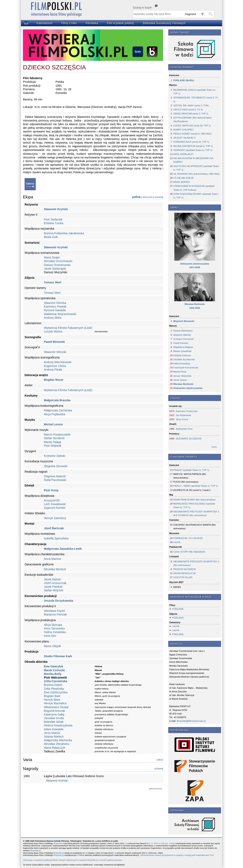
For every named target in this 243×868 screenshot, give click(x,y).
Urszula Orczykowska (59, 601)
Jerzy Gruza (182, 419)
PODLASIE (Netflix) (184, 80)
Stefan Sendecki (54, 438)
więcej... (215, 447)
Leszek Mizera (53, 331)
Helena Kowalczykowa (58, 725)
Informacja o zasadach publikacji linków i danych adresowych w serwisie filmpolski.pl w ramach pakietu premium (72, 860)
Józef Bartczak (54, 528)
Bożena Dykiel (53, 685)
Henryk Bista (52, 700)
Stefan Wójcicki (54, 590)
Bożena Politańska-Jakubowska (64, 233)
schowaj (159, 197)
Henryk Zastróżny (55, 518)
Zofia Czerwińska (55, 681)
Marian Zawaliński (182, 351)
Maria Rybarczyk (54, 748)
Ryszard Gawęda (55, 310)
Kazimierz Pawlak (55, 307)
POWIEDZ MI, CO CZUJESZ (188, 538)
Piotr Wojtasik (53, 446)
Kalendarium (45, 23)
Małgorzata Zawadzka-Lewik (63, 549)
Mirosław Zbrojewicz (57, 744)
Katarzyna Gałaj (54, 714)
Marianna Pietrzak (55, 614)
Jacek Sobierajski (55, 269)
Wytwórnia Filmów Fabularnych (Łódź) (68, 328)
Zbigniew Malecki (55, 476)
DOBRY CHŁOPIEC (183, 130)
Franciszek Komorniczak (186, 368)
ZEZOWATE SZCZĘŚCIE (189, 439)
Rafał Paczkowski (55, 480)
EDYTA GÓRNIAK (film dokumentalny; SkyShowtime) (193, 119)
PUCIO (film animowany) (186, 482)
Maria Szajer (52, 257)
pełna (136, 197)
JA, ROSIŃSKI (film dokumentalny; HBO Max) (196, 174)
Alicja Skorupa (53, 625)
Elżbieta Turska (54, 223)
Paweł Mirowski (54, 342)
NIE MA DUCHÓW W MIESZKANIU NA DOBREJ (193, 160)
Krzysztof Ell (52, 500)
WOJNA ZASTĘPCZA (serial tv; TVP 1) (193, 146)
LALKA (177, 542)
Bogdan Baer (52, 696)
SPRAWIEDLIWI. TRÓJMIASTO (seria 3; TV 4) (196, 99)
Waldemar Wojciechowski (60, 314)
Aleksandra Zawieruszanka (188, 388)
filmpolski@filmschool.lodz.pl (191, 721)
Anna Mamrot (52, 559)
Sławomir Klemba (55, 303)
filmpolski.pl (59, 843)
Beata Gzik (51, 237)
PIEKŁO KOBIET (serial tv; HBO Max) (192, 134)
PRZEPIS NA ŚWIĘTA (185, 569)
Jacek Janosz (180, 380)
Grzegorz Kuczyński (183, 339)
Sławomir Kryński (56, 209)
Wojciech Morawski (184, 321)
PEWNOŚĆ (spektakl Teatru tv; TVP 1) (193, 150)
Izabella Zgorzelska (56, 538)
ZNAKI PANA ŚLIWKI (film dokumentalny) (194, 500)
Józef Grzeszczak (55, 583)
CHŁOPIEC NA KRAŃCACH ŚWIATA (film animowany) (195, 527)
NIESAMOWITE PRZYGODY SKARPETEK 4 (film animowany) (196, 563)
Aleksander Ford (184, 429)
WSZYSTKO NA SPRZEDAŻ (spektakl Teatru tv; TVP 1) (196, 168)
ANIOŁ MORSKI (182, 182)
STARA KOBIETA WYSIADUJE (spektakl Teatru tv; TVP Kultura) (194, 188)
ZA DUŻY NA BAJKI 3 (184, 138)
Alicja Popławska (55, 414)
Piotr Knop (51, 490)
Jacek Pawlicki (53, 587)
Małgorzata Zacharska (58, 410)
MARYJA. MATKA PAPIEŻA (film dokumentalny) (190, 476)
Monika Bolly (53, 674)
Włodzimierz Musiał (56, 707)
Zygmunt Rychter (55, 508)
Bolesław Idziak (54, 722)
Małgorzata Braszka (57, 400)
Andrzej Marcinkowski (58, 362)
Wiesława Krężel (54, 611)
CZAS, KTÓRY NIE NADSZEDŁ (189, 552)
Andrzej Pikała (53, 370)
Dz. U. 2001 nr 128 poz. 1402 (161, 843)
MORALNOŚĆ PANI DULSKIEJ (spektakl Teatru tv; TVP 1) (194, 506)
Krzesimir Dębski (55, 456)
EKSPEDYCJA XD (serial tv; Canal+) (192, 490)
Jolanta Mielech (54, 737)
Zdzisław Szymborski (184, 359)
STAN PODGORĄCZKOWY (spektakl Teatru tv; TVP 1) (196, 196)
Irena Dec (50, 636)
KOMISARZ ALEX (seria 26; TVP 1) (191, 142)
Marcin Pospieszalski (57, 435)
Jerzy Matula (52, 733)
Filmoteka (92, 23)
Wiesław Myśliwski (183, 384)
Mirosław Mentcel (55, 569)
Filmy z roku (69, 23)
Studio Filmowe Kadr (58, 656)
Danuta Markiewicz (183, 331)
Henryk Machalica (55, 703)
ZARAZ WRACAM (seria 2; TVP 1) (191, 114)
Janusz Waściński (182, 376)
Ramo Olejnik (52, 646)
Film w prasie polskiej (120, 23)
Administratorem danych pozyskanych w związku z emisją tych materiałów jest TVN (177, 855)
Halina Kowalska (182, 364)
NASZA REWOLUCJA (184, 573)
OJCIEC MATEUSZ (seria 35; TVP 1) (192, 126)
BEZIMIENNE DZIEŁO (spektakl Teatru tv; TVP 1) (195, 92)
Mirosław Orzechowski (58, 261)
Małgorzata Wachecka (58, 740)
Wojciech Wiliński (182, 335)
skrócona (147, 197)
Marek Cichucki (54, 670)
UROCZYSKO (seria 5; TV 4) (188, 110)
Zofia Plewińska (54, 689)
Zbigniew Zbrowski (56, 466)
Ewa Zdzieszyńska (56, 692)
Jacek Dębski (52, 579)
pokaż (160, 760)
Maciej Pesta (180, 372)
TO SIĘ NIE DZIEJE (183, 178)
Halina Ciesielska (55, 632)
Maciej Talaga (53, 442)
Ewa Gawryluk (54, 666)
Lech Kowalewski (55, 504)
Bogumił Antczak (54, 711)
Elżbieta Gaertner (182, 355)
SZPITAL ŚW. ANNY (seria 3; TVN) (191, 105)
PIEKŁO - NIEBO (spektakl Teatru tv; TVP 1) (196, 486)
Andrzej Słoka (53, 318)
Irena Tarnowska (54, 628)
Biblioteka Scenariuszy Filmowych (164, 23)
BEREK (177, 587)
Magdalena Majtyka (183, 347)
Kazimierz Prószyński (187, 411)
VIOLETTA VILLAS (183, 577)
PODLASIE (178, 609)
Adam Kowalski (54, 729)
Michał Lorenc (53, 424)
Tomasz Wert (53, 282)
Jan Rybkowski (183, 415)
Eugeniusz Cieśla (55, 366)
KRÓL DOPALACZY (183, 154)
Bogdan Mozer (54, 380)
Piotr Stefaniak (53, 219)
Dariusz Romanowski (57, 265)
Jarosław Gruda (54, 718)
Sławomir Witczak (55, 352)
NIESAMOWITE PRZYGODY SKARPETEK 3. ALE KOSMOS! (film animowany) (196, 513)
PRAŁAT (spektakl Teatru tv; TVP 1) (191, 470)
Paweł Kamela (181, 343)
